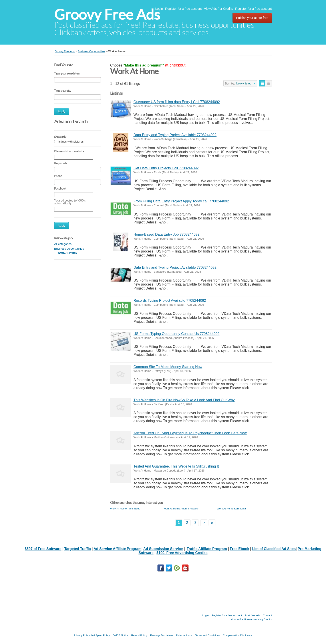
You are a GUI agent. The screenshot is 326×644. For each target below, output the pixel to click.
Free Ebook (240, 549)
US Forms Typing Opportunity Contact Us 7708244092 (176, 334)
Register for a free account (184, 9)
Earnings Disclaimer (162, 635)
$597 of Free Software (43, 549)
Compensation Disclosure (237, 635)
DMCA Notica (121, 635)
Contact (267, 615)
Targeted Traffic (78, 549)
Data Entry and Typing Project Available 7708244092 (175, 135)
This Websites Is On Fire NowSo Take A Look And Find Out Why (184, 400)
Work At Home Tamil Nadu (125, 508)
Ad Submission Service (163, 549)
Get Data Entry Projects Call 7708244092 (166, 168)
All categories (63, 244)
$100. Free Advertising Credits (182, 553)
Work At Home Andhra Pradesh (181, 508)
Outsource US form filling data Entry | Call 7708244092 (177, 102)
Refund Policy (139, 635)
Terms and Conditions (207, 635)
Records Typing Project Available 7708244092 (170, 300)
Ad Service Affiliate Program (117, 549)
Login (159, 9)
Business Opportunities (69, 249)
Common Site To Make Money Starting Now (168, 367)
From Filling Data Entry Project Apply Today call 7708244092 (181, 201)
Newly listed (244, 83)
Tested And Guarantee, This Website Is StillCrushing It (176, 466)
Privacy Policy (82, 635)
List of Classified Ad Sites (274, 549)
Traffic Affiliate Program (207, 549)
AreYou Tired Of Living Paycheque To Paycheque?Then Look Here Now (190, 433)
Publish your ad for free (252, 18)
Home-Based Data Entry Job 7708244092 (166, 234)
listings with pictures (71, 142)
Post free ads (252, 615)
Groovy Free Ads (107, 15)
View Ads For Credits (219, 9)
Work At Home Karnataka (231, 508)
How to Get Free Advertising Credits (251, 619)
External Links (184, 635)
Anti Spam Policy (100, 635)
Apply (62, 111)
